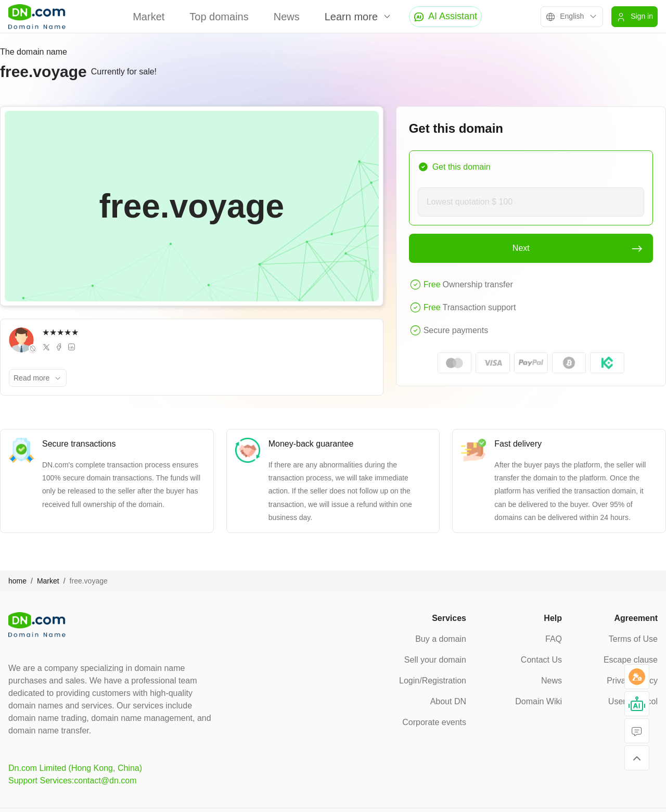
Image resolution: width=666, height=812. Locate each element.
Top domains (219, 17)
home (17, 581)
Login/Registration (433, 681)
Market (149, 17)
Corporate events (434, 722)
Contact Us (541, 660)
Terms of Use (633, 639)
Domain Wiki (539, 701)
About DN (448, 701)
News (287, 17)
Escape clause (631, 660)
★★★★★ (60, 332)
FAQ (554, 639)
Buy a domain (441, 639)
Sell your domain (435, 660)
